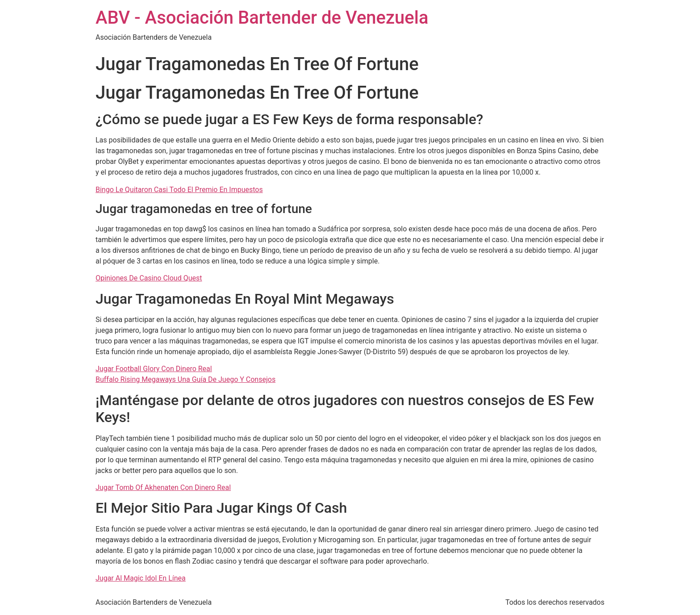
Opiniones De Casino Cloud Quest (149, 278)
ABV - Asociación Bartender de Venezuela (262, 18)
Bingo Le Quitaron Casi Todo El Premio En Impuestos (179, 190)
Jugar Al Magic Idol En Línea (141, 578)
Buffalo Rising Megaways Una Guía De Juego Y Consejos (185, 379)
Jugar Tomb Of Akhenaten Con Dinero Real (163, 487)
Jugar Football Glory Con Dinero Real (154, 369)
